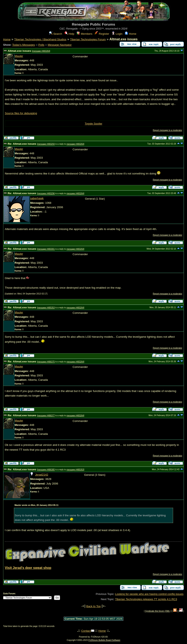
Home (130, 34)
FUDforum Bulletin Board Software (104, 640)
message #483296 (46, 193)
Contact (86, 631)
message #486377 (46, 416)
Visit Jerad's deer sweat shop (28, 568)
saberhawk (37, 198)
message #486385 (46, 470)
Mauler (19, 56)
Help (69, 34)
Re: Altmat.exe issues (22, 144)
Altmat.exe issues (19, 51)
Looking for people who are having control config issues (149, 594)
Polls (41, 45)
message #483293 (46, 144)
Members (84, 34)
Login (117, 34)
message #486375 (46, 362)
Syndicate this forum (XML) (158, 611)
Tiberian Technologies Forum (88, 39)
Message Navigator (60, 45)
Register (102, 34)
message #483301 (46, 249)
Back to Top (93, 606)
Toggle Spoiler (93, 124)
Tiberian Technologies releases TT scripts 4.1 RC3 (146, 599)
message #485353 (46, 308)
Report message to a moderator (168, 130)
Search (56, 34)
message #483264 (41, 51)
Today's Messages (23, 45)
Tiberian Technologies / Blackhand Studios (40, 39)
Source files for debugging (21, 113)
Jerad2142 (42, 475)
